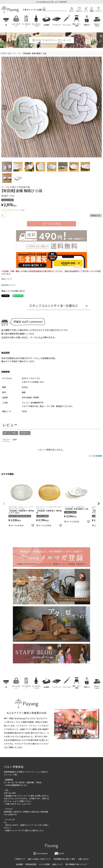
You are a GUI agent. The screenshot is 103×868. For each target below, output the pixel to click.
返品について (58, 864)
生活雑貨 (46, 25)
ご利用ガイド (20, 859)
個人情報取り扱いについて (76, 864)
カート (86, 9)
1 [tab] (47, 50)
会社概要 (19, 864)
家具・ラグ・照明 (77, 25)
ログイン (72, 9)
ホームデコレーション (36, 25)
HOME (3, 53)
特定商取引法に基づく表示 (65, 859)
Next (100, 42)
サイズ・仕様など (66, 306)
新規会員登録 (31, 864)
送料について (7, 279)
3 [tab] (51, 50)
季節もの (87, 25)
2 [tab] (49, 50)
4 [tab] (53, 50)
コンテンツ (98, 9)
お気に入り (79, 9)
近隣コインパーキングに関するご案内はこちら (25, 830)
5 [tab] (54, 50)
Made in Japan (97, 25)
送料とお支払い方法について (39, 859)
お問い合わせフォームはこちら (18, 804)
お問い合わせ (83, 859)
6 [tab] (56, 50)
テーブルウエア (26, 25)
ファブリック (57, 25)
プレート (16, 53)
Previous (3, 42)
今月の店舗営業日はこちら (16, 785)
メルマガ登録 (44, 864)
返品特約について (8, 285)
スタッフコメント (41, 306)
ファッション (67, 25)
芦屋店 (92, 9)
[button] (4, 504)
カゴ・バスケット (16, 25)
